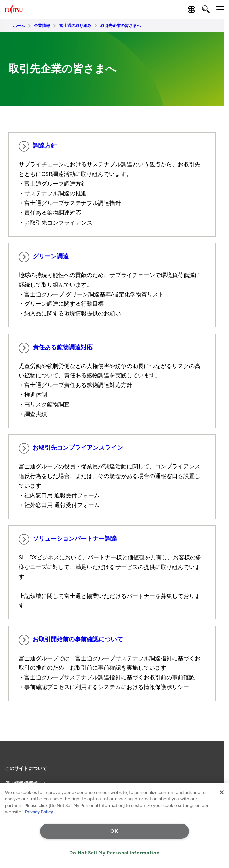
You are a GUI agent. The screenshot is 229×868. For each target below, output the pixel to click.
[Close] (222, 792)
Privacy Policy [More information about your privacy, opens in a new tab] (39, 812)
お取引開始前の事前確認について (71, 640)
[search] (206, 9)
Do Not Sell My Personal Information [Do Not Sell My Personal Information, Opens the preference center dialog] (114, 853)
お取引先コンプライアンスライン (71, 448)
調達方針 (38, 146)
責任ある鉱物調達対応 (56, 348)
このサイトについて (26, 768)
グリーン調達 (44, 257)
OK (114, 831)
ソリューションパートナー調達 (68, 539)
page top (217, 759)
